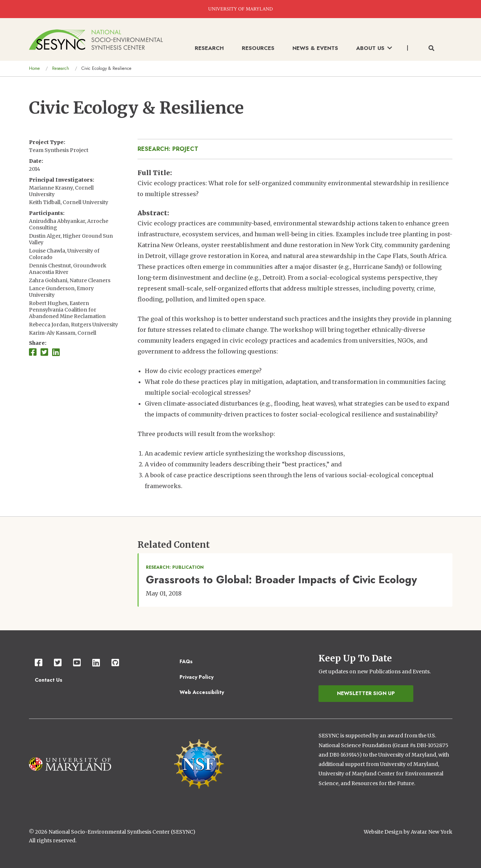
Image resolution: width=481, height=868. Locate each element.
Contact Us (48, 680)
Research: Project (168, 149)
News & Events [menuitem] (315, 48)
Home (34, 68)
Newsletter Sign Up (366, 693)
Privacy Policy (197, 677)
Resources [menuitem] (258, 48)
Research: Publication (175, 567)
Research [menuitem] (209, 48)
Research (61, 68)
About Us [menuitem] (374, 48)
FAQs (186, 661)
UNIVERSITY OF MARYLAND (240, 9)
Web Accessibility (202, 692)
